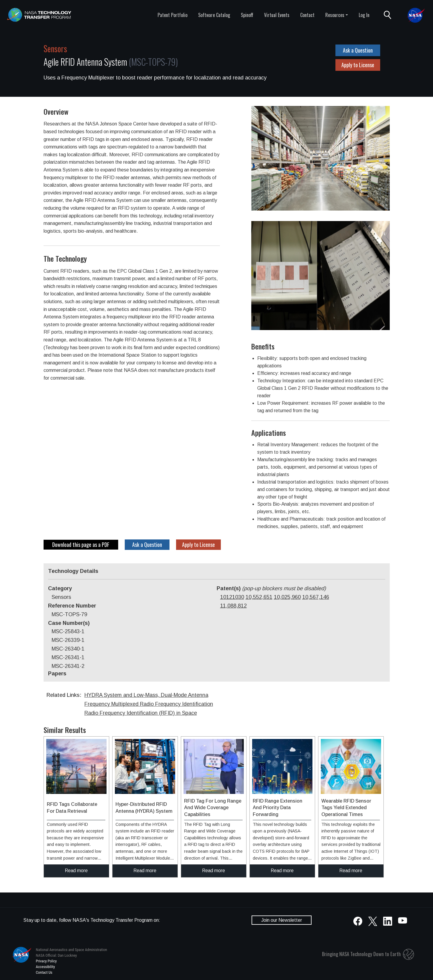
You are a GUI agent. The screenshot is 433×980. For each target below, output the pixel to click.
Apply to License (358, 65)
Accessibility (45, 967)
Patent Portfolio (172, 15)
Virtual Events (277, 15)
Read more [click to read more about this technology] (76, 871)
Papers (57, 674)
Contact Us (44, 972)
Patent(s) (271, 588)
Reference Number (72, 606)
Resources (335, 15)
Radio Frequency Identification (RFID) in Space (141, 713)
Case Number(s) (69, 623)
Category (60, 588)
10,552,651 (259, 597)
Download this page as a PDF (81, 545)
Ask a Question (358, 50)
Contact (307, 15)
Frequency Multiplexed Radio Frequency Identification (149, 704)
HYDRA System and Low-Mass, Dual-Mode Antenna (146, 695)
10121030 (232, 597)
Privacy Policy (46, 961)
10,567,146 (316, 597)
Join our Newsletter (282, 920)
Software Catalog (214, 15)
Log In (364, 15)
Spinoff (247, 15)
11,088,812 (234, 606)
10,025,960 (287, 597)
